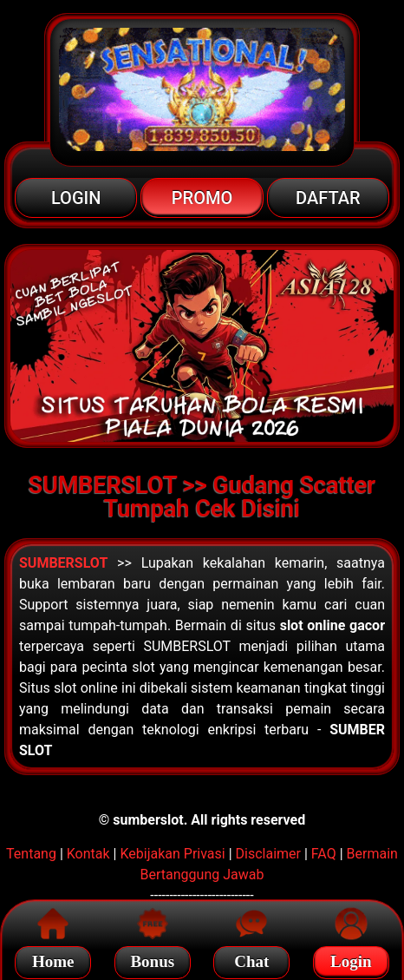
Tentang (31, 854)
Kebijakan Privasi (172, 854)
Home (53, 959)
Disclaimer (268, 854)
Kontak (88, 854)
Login (351, 959)
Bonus (152, 959)
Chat (251, 959)
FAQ (324, 854)
